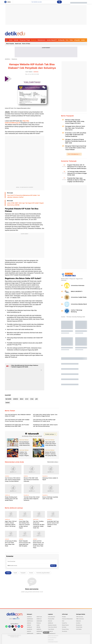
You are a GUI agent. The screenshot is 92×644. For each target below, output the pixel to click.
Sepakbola (29, 629)
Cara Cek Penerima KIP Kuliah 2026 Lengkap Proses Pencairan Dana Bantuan (17, 420)
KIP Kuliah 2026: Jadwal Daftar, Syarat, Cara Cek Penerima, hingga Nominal (45, 415)
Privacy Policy (65, 629)
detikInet (29, 623)
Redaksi (64, 617)
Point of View (26, 44)
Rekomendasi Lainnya (53, 462)
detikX (38, 625)
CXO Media (79, 629)
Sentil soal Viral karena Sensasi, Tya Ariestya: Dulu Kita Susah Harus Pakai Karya (38, 544)
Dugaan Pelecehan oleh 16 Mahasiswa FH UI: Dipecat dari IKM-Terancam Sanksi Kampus (77, 167)
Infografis (77, 40)
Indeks (83, 40)
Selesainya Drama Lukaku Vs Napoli (50, 479)
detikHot (29, 625)
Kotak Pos (64, 623)
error (27, 399)
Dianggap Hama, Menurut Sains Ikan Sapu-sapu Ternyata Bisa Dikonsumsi (75, 128)
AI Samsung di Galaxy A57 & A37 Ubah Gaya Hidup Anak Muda (11, 543)
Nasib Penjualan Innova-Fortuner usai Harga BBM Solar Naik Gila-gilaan (25, 543)
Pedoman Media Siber (67, 619)
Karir (63, 621)
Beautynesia (79, 625)
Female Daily (79, 627)
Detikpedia (61, 40)
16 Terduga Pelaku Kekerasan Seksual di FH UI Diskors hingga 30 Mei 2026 (77, 173)
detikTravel (39, 617)
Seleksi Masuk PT (52, 40)
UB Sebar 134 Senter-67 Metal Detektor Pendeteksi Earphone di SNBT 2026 (76, 141)
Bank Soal (18, 44)
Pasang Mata (51, 619)
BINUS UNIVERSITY (77, 291)
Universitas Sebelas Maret (79, 304)
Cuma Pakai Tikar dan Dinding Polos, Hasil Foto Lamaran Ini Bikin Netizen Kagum (24, 525)
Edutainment (42, 40)
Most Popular (10, 44)
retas (32, 399)
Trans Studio (51, 629)
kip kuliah (8, 399)
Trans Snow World (52, 627)
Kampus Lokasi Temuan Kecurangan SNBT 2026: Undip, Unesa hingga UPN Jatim (75, 121)
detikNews (29, 617)
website (16, 399)
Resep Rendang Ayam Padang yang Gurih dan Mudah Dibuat (11, 499)
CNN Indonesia (80, 617)
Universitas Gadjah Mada (79, 297)
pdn (37, 399)
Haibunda (78, 621)
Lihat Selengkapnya (74, 154)
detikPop (39, 633)
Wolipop (39, 623)
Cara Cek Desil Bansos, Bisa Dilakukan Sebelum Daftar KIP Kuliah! (18, 415)
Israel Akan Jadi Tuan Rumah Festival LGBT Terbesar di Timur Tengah (53, 524)
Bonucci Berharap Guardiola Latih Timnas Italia (50, 498)
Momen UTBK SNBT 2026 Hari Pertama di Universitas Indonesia (31, 480)
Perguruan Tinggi (25, 40)
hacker (8, 403)
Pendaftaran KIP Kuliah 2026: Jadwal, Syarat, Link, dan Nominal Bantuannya (45, 425)
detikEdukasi (30, 619)
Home (11, 40)
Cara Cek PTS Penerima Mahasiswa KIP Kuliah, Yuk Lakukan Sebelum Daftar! (23, 196)
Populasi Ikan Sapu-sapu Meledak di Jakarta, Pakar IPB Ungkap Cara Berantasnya (76, 180)
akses (22, 399)
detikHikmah (39, 631)
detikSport (29, 627)
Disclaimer (65, 631)
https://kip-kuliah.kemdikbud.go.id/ (17, 122)
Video (71, 40)
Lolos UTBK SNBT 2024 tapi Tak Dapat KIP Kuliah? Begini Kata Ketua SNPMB (25, 204)
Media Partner (65, 625)
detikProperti (30, 633)
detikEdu (7, 59)
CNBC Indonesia (80, 619)
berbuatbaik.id (51, 617)
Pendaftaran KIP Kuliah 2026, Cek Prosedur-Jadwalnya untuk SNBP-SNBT (17, 425)
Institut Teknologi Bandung (77, 311)
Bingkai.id (50, 631)
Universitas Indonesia (78, 285)
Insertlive (78, 623)
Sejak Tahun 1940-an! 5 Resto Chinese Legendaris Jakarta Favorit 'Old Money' (11, 524)
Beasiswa (34, 40)
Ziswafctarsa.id (52, 633)
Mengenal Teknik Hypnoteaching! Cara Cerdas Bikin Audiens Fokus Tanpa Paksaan (76, 148)
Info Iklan (64, 627)
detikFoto (39, 629)
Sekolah (16, 40)
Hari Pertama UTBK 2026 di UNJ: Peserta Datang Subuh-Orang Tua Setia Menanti (13, 480)
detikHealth (39, 621)
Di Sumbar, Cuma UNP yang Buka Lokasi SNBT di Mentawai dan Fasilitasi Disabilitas (76, 135)
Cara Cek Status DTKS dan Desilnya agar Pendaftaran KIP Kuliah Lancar (44, 420)
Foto (67, 40)
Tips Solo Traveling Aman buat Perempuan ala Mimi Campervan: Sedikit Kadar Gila (39, 525)
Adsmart (50, 621)
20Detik (38, 627)
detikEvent (50, 623)
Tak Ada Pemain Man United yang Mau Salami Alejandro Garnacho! (32, 499)
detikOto (29, 631)
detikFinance (30, 621)
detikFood (39, 619)
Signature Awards (52, 625)
